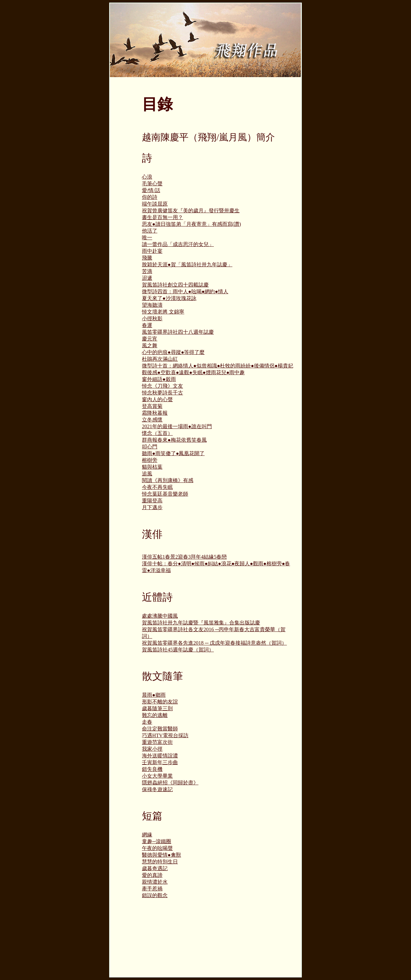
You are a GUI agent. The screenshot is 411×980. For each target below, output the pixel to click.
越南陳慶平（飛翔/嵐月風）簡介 (208, 137)
